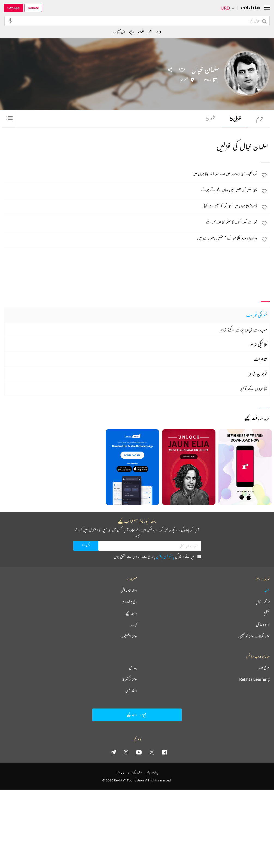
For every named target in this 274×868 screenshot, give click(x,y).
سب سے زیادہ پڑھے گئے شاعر (243, 330)
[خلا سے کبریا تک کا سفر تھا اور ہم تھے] (131, 222)
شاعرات (261, 359)
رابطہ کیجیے (131, 613)
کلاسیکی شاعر (258, 344)
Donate (33, 8)
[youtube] (139, 752)
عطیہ (267, 590)
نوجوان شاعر (258, 374)
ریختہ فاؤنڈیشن (129, 590)
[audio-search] (10, 21)
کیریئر (134, 625)
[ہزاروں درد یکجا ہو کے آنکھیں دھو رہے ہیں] (131, 238)
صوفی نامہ (264, 668)
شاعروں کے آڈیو (254, 388)
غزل (235, 119)
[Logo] (250, 8)
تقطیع (267, 613)
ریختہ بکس (131, 691)
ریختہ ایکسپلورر (129, 636)
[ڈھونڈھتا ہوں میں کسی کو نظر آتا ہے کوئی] (131, 206)
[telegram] (113, 752)
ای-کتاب (119, 32)
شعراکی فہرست (257, 315)
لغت (141, 32)
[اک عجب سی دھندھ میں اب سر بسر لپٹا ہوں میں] (131, 174)
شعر (210, 119)
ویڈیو (132, 32)
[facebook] (165, 752)
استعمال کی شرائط (135, 773)
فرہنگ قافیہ (263, 602)
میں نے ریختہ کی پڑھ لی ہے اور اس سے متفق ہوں (157, 556)
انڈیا (181, 80)
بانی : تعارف (129, 602)
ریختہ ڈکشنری (129, 679)
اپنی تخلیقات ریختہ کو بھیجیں (254, 636)
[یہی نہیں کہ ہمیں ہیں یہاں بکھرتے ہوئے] (131, 190)
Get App (13, 8)
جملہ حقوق (120, 773)
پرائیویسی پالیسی (165, 556)
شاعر (158, 32)
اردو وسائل (263, 625)
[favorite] (264, 176)
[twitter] (152, 752)
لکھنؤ (186, 80)
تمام (260, 119)
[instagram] (126, 752)
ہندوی (133, 668)
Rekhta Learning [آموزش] (254, 679)
